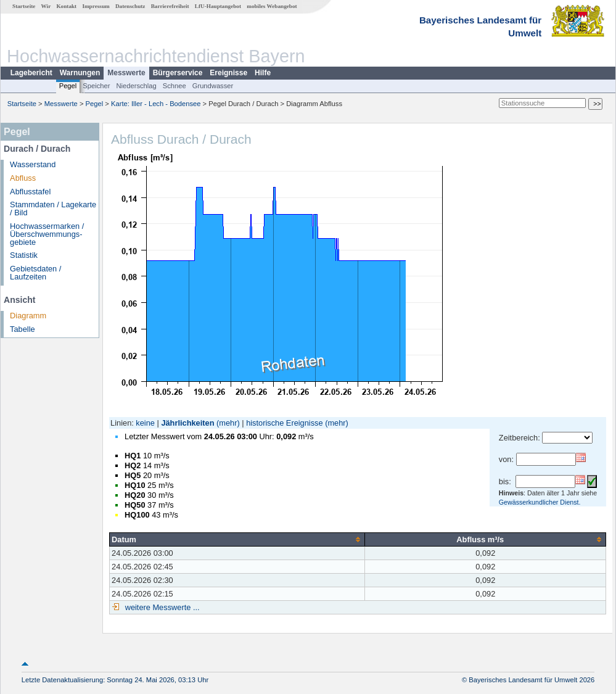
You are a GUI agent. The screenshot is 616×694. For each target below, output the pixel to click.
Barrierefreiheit (170, 6)
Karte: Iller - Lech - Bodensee (156, 104)
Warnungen (80, 73)
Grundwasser (213, 86)
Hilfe (263, 73)
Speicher (96, 86)
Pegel (68, 86)
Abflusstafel (30, 192)
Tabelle (23, 329)
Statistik (24, 255)
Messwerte (126, 73)
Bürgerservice (178, 73)
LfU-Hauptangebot (218, 6)
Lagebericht (31, 73)
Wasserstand (33, 164)
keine (145, 423)
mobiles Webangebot (272, 6)
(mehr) (228, 423)
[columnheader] (237, 539)
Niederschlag (136, 86)
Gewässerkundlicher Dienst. (540, 502)
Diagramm (28, 316)
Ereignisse (228, 73)
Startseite (24, 6)
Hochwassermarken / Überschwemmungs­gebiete (47, 234)
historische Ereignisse (284, 423)
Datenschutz (130, 6)
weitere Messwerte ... (161, 607)
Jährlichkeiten (187, 423)
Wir (46, 6)
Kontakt (66, 6)
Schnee (175, 86)
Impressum (96, 6)
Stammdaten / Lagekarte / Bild (53, 209)
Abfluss (23, 178)
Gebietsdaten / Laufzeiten (35, 273)
